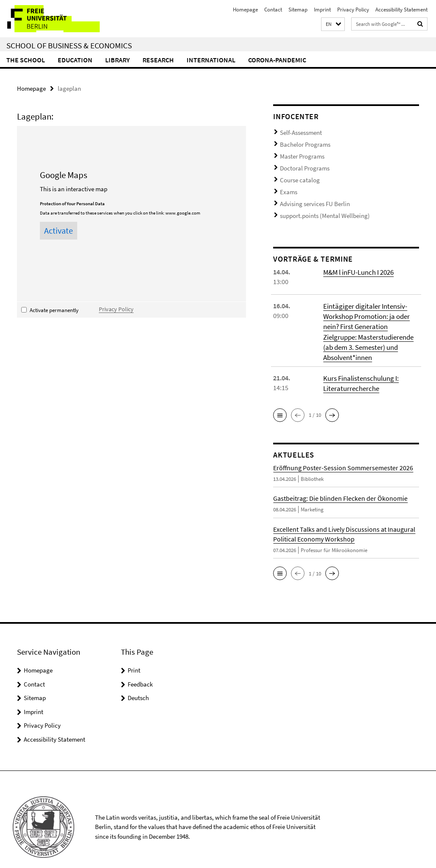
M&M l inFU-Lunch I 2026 (358, 260)
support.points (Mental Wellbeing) (318, 204)
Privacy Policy (353, 10)
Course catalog (297, 173)
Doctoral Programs (302, 163)
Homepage (245, 10)
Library (117, 60)
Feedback (140, 669)
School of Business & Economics (69, 45)
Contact (273, 10)
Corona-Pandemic (277, 60)
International (211, 60)
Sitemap (298, 10)
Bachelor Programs (302, 142)
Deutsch (138, 682)
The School (26, 60)
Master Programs (300, 152)
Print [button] (134, 655)
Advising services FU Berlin (310, 194)
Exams (288, 183)
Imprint (322, 10)
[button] (333, 24)
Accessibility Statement (401, 10)
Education (75, 60)
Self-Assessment (298, 132)
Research (158, 60)
